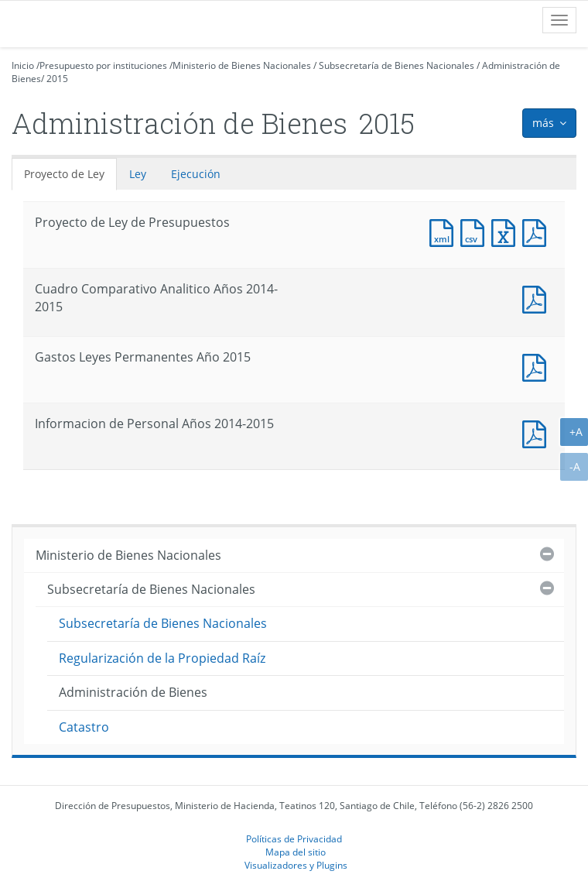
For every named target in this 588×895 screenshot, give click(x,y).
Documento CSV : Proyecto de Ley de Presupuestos (476, 231)
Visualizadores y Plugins (296, 865)
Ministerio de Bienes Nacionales (242, 65)
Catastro (84, 727)
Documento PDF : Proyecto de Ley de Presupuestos (538, 231)
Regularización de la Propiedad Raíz (162, 658)
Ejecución (196, 174)
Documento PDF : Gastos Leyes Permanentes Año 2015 (538, 366)
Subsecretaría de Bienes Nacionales (397, 65)
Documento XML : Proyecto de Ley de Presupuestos (445, 231)
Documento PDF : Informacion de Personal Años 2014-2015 (538, 432)
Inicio (23, 65)
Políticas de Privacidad (294, 838)
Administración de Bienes (133, 692)
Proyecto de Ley (64, 174)
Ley (138, 174)
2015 (57, 79)
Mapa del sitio (296, 852)
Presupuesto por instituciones (103, 65)
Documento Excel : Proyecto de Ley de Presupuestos (507, 231)
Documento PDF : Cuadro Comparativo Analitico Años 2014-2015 (538, 298)
